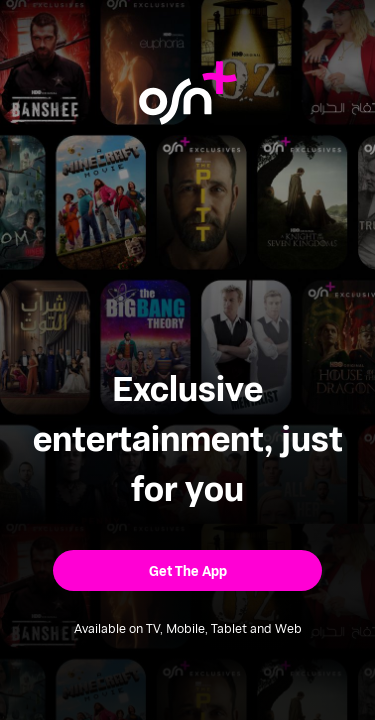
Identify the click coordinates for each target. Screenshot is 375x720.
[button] (187, 570)
